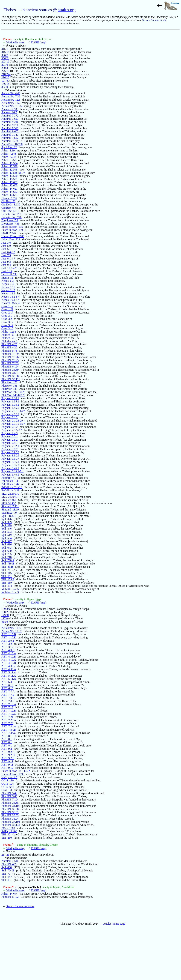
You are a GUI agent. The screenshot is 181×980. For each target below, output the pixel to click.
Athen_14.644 (9, 894)
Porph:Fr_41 (9, 478)
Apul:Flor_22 (9, 147)
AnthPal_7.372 (10, 116)
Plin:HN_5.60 (9, 796)
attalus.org (67, 10)
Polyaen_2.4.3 (10, 433)
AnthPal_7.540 (10, 861)
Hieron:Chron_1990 (13, 774)
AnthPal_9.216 (10, 122)
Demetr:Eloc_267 (11, 214)
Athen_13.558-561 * (13, 173)
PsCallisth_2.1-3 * (12, 487)
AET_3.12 (7, 647)
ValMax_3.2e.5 (10, 589)
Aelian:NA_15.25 (11, 106)
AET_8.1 (7, 736)
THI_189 (7, 583)
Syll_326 (7, 519)
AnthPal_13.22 (10, 138)
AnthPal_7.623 (10, 119)
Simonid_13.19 (10, 510)
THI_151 (7, 576)
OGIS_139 (8, 780)
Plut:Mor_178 (9, 382)
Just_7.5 (6, 255)
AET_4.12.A (9, 660)
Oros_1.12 (7, 306)
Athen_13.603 (9, 185)
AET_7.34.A (9, 726)
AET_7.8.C (8, 698)
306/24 (5, 58)
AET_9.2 (7, 749)
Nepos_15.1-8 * (10, 297)
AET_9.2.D (8, 755)
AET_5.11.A (9, 672)
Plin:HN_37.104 (11, 822)
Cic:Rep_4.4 (8, 208)
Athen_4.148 (9, 154)
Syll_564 (7, 538)
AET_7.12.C (9, 714)
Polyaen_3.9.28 (10, 455)
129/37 (5, 615)
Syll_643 (7, 548)
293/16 (5, 62)
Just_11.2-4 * (9, 268)
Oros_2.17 (7, 313)
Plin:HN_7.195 (10, 360)
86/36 (5, 622)
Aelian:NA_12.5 (11, 100)
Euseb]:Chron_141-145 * (16, 771)
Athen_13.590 (9, 176)
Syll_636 (7, 544)
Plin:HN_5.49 (9, 793)
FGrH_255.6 (9, 233)
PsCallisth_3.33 (10, 490)
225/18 (5, 71)
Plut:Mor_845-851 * (13, 395)
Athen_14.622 (9, 192)
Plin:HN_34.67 (10, 373)
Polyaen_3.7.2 (10, 449)
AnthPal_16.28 (10, 141)
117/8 (5, 618)
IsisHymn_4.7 (9, 777)
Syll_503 (7, 532)
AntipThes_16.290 (12, 144)
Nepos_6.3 (8, 281)
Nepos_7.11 (8, 287)
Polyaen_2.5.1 (10, 436)
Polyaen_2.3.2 (10, 427)
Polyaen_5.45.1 (10, 468)
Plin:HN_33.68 (10, 803)
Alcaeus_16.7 (9, 112)
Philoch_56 (8, 338)
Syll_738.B (8, 564)
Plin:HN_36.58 (10, 809)
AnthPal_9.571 (10, 128)
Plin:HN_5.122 (10, 897)
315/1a (5, 52)
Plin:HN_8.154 (10, 367)
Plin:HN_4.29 (9, 864)
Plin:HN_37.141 (11, 825)
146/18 (5, 84)
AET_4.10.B (9, 657)
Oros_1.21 (7, 309)
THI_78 (6, 570)
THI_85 (6, 834)
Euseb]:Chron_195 (12, 227)
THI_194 (7, 586)
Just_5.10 (7, 249)
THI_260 (7, 838)
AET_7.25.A (9, 720)
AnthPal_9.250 (10, 125)
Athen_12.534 (9, 163)
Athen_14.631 (9, 195)
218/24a (6, 74)
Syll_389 (7, 522)
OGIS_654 (8, 787)
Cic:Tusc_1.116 (10, 211)
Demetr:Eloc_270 (11, 217)
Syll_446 (7, 529)
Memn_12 (7, 278)
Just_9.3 (6, 262)
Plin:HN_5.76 (9, 351)
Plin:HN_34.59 (10, 370)
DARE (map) (39, 42)
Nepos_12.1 (8, 293)
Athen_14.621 (9, 189)
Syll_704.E (8, 870)
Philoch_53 (8, 335)
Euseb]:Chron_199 (12, 230)
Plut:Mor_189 (9, 389)
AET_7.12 (7, 707)
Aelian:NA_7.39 (11, 96)
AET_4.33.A (9, 669)
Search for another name (20, 906)
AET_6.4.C (8, 682)
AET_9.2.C (8, 752)
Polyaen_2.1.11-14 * (13, 411)
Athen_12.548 (9, 170)
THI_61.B (7, 567)
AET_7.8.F (8, 701)
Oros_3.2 (7, 319)
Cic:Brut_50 (8, 201)
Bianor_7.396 (9, 198)
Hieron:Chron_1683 (13, 236)
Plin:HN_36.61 (10, 812)
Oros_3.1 (7, 316)
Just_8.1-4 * (8, 259)
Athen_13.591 (9, 179)
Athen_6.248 (9, 157)
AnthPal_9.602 (10, 131)
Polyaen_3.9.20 (10, 452)
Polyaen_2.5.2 (10, 440)
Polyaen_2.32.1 (10, 446)
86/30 (5, 87)
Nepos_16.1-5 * (10, 300)
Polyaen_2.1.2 (10, 417)
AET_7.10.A (9, 704)
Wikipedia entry (15, 42)
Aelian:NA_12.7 (11, 103)
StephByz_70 (9, 513)
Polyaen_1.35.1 (10, 401)
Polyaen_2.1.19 (10, 414)
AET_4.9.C (8, 650)
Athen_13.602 (9, 182)
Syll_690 (7, 551)
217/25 (5, 855)
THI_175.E (8, 579)
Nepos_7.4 (8, 284)
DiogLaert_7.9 (10, 220)
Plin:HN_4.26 (9, 347)
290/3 (5, 68)
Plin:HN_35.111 (11, 379)
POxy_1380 (8, 828)
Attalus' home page (114, 924)
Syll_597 (7, 541)
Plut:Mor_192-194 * (13, 392)
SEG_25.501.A (10, 494)
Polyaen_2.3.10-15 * (13, 424)
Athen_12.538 (9, 166)
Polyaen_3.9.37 (10, 459)
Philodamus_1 (10, 341)
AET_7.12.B (9, 711)
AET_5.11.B (9, 679)
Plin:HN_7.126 (10, 357)
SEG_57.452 (9, 503)
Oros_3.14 (7, 325)
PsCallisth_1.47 (10, 484)
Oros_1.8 (7, 790)
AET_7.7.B (8, 695)
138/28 (5, 612)
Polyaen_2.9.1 (10, 443)
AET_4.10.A (9, 653)
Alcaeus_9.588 (10, 109)
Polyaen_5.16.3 (10, 465)
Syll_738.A (8, 560)
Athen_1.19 (8, 150)
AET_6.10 (7, 685)
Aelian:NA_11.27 (11, 628)
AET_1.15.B (9, 634)
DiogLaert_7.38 (10, 224)
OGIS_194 (8, 784)
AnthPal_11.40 (10, 135)
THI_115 (7, 573)
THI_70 (6, 874)
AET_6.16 (7, 688)
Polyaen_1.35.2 (10, 405)
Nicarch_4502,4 (11, 303)
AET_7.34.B (9, 730)
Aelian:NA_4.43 (11, 93)
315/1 (5, 49)
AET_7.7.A (8, 691)
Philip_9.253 (9, 332)
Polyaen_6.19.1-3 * (12, 471)
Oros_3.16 (7, 328)
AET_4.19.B (9, 663)
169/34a (6, 609)
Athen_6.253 (9, 160)
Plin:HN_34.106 (11, 806)
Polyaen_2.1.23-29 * (13, 421)
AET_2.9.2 (8, 641)
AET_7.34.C (9, 733)
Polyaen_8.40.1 (10, 475)
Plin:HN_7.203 (10, 363)
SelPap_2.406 (9, 831)
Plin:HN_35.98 (10, 376)
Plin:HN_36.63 (10, 815)
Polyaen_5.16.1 (10, 462)
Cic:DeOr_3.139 (11, 204)
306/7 (5, 55)
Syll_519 (7, 535)
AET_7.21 (7, 717)
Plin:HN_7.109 (10, 354)
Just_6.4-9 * (8, 252)
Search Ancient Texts (154, 20)
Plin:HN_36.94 (10, 819)
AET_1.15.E (9, 637)
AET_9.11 (7, 761)
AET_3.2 (7, 644)
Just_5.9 (6, 246)
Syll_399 (7, 525)
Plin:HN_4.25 (9, 344)
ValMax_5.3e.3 (10, 592)
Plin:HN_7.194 (10, 800)
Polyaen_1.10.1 (10, 398)
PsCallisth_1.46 (10, 481)
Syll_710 (7, 557)
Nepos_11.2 (8, 290)
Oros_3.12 (7, 322)
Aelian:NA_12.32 (11, 631)
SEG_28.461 (9, 500)
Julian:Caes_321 (11, 239)
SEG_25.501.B (10, 497)
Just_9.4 (6, 265)
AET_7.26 (7, 723)
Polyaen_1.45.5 (10, 408)
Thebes (8, 39)
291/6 (5, 65)
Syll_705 (7, 554)
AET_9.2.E (8, 758)
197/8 (5, 81)
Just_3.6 (6, 243)
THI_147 (7, 877)
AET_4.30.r (8, 666)
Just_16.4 (7, 271)
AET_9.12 (7, 768)
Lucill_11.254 (9, 274)
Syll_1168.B (8, 516)
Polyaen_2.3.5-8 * (12, 430)
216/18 (5, 77)
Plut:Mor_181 (9, 386)
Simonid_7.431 (10, 506)
